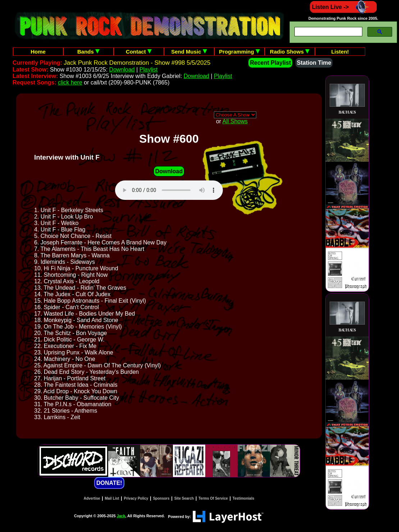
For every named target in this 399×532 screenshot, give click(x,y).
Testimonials (243, 498)
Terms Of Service (213, 498)
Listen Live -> (343, 7)
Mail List (112, 498)
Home (38, 52)
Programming (239, 52)
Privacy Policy (136, 498)
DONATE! (109, 483)
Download (122, 70)
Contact (139, 52)
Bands (88, 52)
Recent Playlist (270, 63)
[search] (328, 32)
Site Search (184, 498)
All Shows (235, 121)
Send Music (189, 52)
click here (70, 82)
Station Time (314, 63)
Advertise (92, 498)
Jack (121, 516)
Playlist (149, 70)
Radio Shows (290, 52)
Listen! (340, 52)
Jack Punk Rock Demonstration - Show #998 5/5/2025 (137, 63)
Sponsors (161, 498)
